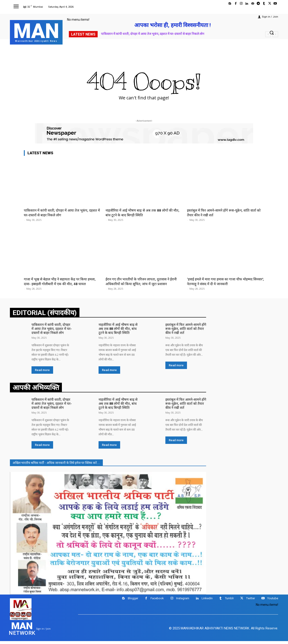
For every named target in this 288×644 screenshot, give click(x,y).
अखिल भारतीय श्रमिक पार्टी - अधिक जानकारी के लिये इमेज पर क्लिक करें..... (56, 466)
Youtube (273, 601)
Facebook (157, 601)
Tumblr (229, 601)
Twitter (251, 601)
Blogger (133, 601)
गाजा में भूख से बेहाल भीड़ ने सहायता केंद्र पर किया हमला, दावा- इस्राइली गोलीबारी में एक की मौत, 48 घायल (58, 284)
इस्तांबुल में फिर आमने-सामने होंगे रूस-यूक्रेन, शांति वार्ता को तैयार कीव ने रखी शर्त (184, 333)
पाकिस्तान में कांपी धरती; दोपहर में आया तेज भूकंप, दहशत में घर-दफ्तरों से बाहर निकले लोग (153, 34)
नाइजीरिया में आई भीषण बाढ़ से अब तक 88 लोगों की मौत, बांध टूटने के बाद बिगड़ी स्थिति (142, 212)
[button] (272, 33)
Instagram (183, 601)
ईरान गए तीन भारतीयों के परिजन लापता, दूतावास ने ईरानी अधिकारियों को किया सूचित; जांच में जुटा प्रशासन (143, 281)
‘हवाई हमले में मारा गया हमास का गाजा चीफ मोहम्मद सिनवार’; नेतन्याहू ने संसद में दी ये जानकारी (223, 281)
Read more (42, 374)
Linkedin (207, 601)
